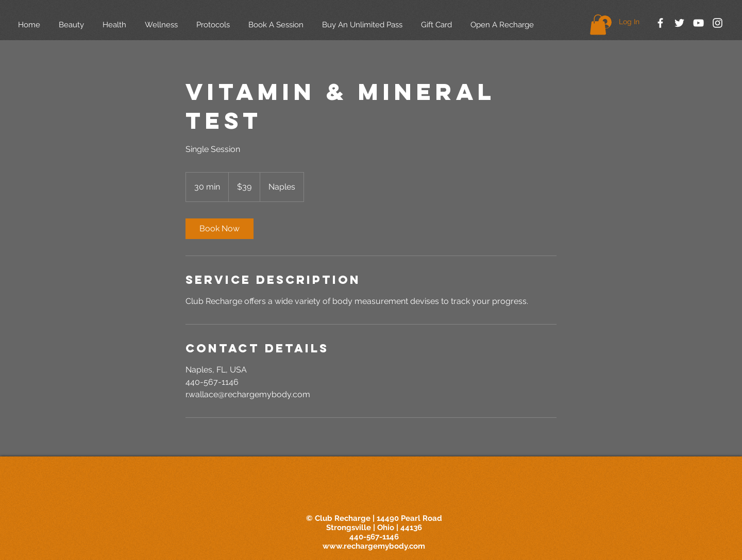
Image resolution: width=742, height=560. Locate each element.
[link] (220, 229)
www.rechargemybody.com (374, 546)
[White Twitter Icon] (679, 23)
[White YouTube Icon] (698, 23)
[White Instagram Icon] (718, 23)
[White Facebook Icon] (660, 23)
